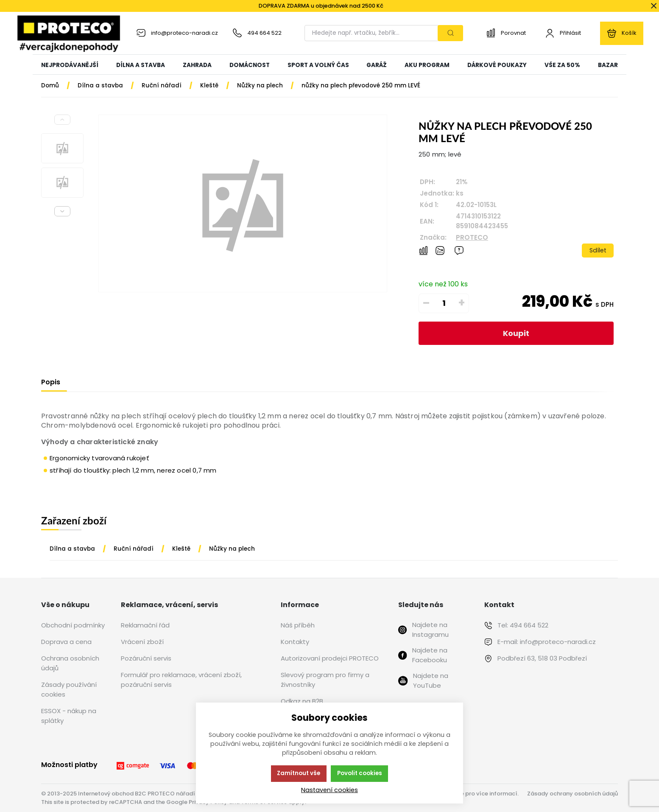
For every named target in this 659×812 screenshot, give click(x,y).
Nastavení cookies (329, 790)
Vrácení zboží (142, 642)
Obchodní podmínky (73, 625)
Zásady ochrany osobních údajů (572, 794)
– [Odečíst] (426, 303)
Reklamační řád (145, 625)
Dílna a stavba (72, 549)
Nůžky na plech (232, 549)
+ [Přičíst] (462, 303)
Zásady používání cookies (69, 689)
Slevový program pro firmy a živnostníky (325, 680)
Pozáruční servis (146, 658)
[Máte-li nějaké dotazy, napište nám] (459, 251)
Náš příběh (298, 625)
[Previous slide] (62, 120)
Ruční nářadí (134, 549)
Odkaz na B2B (302, 701)
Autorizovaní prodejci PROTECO (330, 658)
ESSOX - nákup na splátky (69, 716)
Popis (51, 382)
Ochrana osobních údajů (70, 663)
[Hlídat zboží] (440, 251)
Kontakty (295, 642)
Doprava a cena (66, 642)
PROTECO (472, 237)
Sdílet (598, 250)
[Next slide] (62, 211)
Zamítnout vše (299, 773)
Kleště (181, 549)
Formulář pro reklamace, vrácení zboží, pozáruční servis (181, 680)
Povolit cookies (360, 773)
